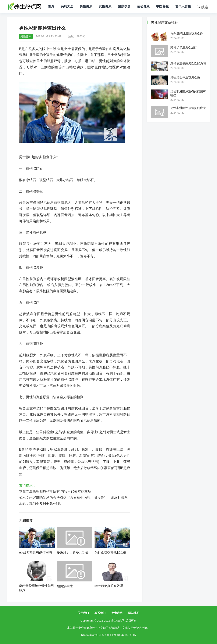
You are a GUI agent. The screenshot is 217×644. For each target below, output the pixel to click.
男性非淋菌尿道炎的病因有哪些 (188, 93)
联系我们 (100, 613)
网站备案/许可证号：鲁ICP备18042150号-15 (108, 635)
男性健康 (86, 6)
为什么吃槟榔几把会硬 (110, 552)
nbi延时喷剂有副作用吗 (35, 552)
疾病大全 (67, 6)
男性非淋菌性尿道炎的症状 (188, 108)
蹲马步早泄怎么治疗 (184, 47)
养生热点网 (118, 621)
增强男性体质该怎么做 (185, 77)
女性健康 (105, 6)
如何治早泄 (65, 586)
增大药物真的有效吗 (109, 586)
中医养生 (162, 6)
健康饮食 (124, 6)
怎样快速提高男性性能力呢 (188, 63)
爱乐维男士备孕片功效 (73, 552)
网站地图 (134, 613)
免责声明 (117, 613)
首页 (51, 6)
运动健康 (143, 6)
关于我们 (83, 613)
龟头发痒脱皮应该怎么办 (187, 33)
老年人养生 (183, 6)
